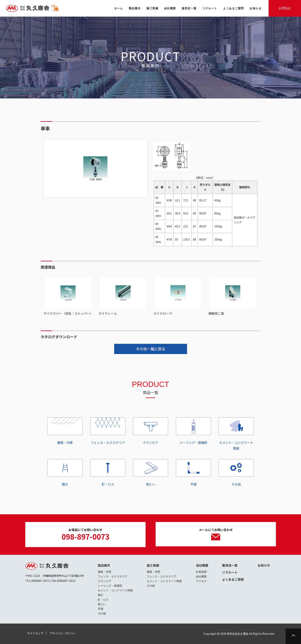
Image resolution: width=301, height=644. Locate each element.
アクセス (201, 581)
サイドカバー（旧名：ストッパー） (68, 313)
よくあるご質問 (233, 579)
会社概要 (202, 565)
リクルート (230, 572)
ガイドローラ (163, 313)
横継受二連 (216, 313)
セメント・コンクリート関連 (236, 434)
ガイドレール (108, 313)
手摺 (193, 473)
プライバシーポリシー (63, 633)
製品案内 (104, 565)
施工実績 (153, 565)
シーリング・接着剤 (193, 431)
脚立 (65, 473)
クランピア (151, 431)
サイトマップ (35, 633)
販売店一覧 (230, 565)
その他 (236, 473)
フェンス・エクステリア (108, 431)
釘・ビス (108, 473)
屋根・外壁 (65, 431)
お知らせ (264, 565)
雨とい (151, 473)
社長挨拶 (201, 572)
